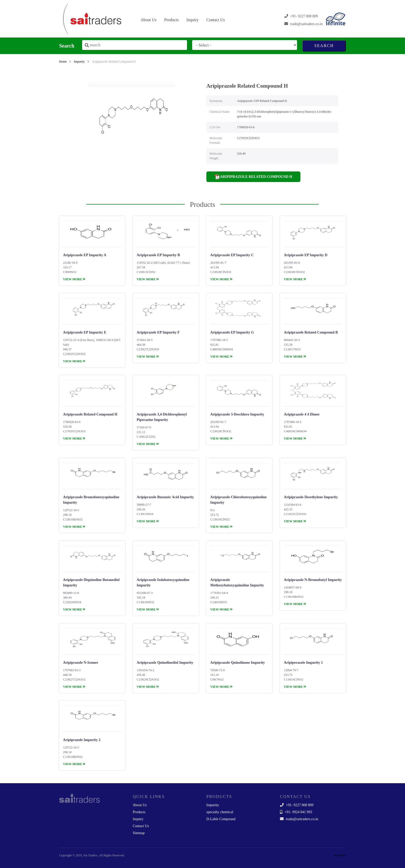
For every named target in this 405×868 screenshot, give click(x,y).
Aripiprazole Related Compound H (253, 177)
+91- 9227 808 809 (297, 805)
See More (340, 855)
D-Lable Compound (221, 819)
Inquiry (193, 20)
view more (74, 279)
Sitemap (139, 833)
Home (63, 62)
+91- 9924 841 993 (296, 812)
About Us (149, 20)
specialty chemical (220, 812)
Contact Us (216, 20)
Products (172, 20)
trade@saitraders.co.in (299, 819)
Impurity (79, 62)
